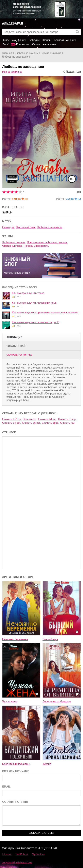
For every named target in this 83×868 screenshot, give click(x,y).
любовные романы (27, 53)
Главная (7, 53)
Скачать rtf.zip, (67, 419)
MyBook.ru (38, 854)
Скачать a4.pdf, (12, 423)
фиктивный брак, (26, 227)
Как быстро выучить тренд (28, 293)
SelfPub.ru (22, 854)
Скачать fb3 (67, 423)
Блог (5, 44)
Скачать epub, (51, 423)
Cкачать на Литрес (20, 355)
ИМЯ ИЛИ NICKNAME (16, 771)
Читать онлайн (17, 346)
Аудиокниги (19, 40)
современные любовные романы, (47, 242)
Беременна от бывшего (57, 701)
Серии (36, 44)
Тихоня (47, 764)
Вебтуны (34, 40)
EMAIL (6, 787)
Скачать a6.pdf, (31, 423)
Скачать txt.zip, (48, 419)
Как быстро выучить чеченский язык (34, 303)
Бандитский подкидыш (16, 764)
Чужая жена (10, 701)
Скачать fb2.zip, (12, 419)
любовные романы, (14, 242)
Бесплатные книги (65, 40)
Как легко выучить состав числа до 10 (36, 322)
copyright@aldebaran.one (17, 862)
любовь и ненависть (50, 227)
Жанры (47, 40)
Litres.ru (7, 854)
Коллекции (23, 44)
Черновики (49, 44)
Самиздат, (9, 227)
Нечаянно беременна (15, 639)
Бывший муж (50, 639)
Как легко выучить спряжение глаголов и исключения (45, 312)
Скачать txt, (30, 419)
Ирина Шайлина (51, 53)
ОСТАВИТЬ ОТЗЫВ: (15, 802)
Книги (6, 40)
